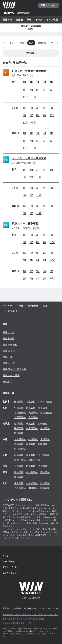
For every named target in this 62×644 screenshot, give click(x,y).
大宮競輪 (33, 413)
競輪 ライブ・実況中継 (15, 369)
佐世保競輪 (20, 488)
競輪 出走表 (9, 351)
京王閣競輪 (20, 417)
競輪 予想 (8, 357)
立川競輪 (33, 417)
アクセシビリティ (11, 567)
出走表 (19, 20)
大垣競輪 (45, 439)
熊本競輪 (45, 488)
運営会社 (7, 609)
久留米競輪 (32, 483)
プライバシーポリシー (48, 609)
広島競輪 (31, 466)
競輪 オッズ (9, 363)
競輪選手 (7, 382)
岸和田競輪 (34, 460)
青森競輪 (31, 402)
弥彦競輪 (19, 408)
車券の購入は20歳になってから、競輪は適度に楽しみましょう (31, 615)
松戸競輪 (19, 424)
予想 (29, 20)
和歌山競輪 (20, 460)
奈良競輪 (31, 455)
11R (25, 97)
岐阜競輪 (33, 439)
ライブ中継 (52, 20)
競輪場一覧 (8, 338)
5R (51, 82)
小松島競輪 (32, 472)
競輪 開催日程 (10, 345)
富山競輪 (31, 444)
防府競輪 (43, 466)
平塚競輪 (19, 428)
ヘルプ (6, 556)
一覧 (34, 97)
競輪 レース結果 (11, 375)
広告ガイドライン (11, 573)
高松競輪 (19, 472)
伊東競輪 (45, 428)
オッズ (39, 20)
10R (52, 90)
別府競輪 (33, 488)
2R (31, 82)
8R (38, 90)
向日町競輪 (44, 455)
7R (31, 90)
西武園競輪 (46, 413)
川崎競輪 (43, 424)
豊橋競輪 (19, 444)
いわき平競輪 (45, 402)
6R (24, 90)
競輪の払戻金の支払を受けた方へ (18, 623)
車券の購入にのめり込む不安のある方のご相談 (23, 619)
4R (44, 82)
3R (38, 82)
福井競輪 (19, 455)
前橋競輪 (31, 408)
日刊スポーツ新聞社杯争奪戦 (29, 71)
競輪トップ (8, 332)
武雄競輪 (45, 483)
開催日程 (7, 20)
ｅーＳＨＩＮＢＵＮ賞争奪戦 (29, 158)
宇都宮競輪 (20, 413)
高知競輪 (45, 472)
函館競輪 (19, 402)
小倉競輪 (19, 483)
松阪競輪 (43, 444)
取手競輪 (43, 408)
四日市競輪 (20, 449)
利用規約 (17, 609)
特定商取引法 (30, 609)
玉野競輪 (19, 466)
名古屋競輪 (20, 439)
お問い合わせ (9, 562)
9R (44, 90)
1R (24, 82)
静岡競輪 (19, 433)
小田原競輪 (32, 428)
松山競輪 (19, 477)
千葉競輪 (31, 424)
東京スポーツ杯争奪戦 (25, 224)
